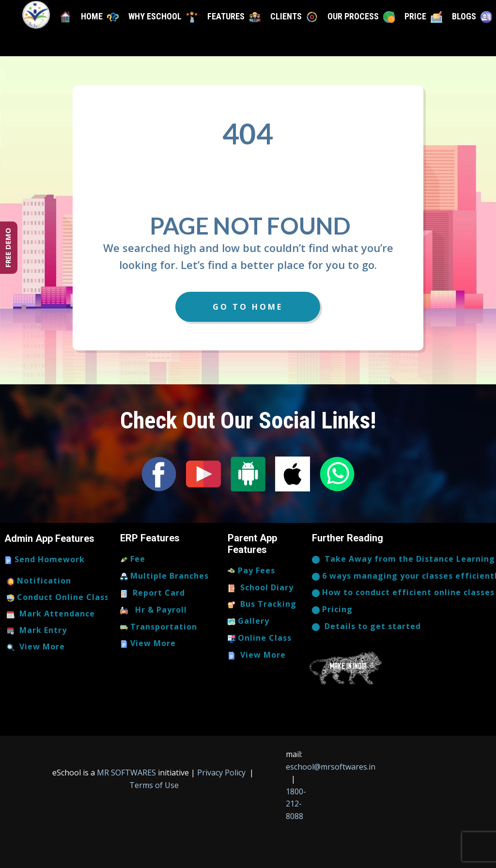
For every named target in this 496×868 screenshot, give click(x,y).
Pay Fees (251, 571)
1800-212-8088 (296, 804)
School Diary (261, 588)
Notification (39, 581)
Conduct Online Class (58, 598)
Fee (133, 559)
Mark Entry (37, 631)
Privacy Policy (222, 773)
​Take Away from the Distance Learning (403, 559)
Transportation (159, 627)
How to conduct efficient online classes (403, 593)
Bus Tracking (262, 604)
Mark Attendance (51, 614)
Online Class (260, 638)
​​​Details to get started (366, 627)
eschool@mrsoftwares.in (331, 767)
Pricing (332, 610)
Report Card (153, 593)
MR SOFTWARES (127, 773)
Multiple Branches (164, 576)
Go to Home (248, 307)
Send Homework (45, 560)
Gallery (248, 621)
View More (36, 647)
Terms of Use (153, 785)
